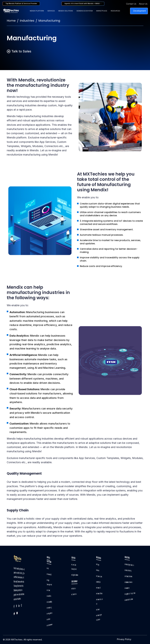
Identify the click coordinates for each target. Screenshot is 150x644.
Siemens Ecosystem (85, 11)
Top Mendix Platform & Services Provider (21, 4)
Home (11, 21)
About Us (143, 4)
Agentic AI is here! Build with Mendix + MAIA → (83, 4)
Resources (115, 11)
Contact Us (131, 4)
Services (51, 11)
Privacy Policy (124, 639)
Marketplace (102, 11)
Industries (27, 21)
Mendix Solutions (66, 11)
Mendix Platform (37, 11)
